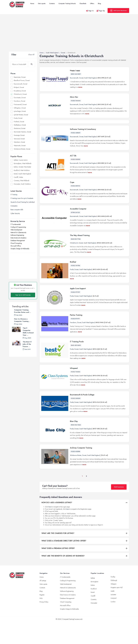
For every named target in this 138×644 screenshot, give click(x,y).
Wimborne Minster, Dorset (22, 149)
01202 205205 (76, 421)
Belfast (93, 600)
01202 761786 (75, 288)
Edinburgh (114, 603)
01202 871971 (75, 341)
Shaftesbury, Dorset (20, 125)
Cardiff (93, 618)
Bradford (94, 611)
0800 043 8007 (76, 74)
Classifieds (83, 4)
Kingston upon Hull (117, 610)
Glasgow (114, 606)
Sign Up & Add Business (23, 295)
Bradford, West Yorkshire (22, 170)
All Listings (43, 603)
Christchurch (74, 265)
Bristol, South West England (22, 174)
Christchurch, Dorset (20, 94)
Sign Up (101, 11)
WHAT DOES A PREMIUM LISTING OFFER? (58, 571)
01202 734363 (75, 394)
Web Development (16, 230)
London (113, 624)
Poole (72, 292)
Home (32, 4)
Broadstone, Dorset (20, 91)
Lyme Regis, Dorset (20, 111)
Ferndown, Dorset (19, 101)
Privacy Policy (44, 624)
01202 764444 (76, 101)
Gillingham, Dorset (20, 108)
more (80, 87)
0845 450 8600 (76, 368)
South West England (90, 78)
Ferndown (73, 345)
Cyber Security (15, 213)
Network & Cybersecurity (18, 232)
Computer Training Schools (67, 4)
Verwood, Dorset (19, 139)
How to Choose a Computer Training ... (22, 320)
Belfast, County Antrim (21, 160)
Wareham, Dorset (19, 142)
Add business (119, 509)
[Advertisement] (69, 35)
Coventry (94, 622)
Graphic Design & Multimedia (20, 249)
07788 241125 (75, 235)
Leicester (113, 617)
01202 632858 (75, 474)
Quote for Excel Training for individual (23, 202)
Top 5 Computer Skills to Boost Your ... (28, 332)
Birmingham (95, 604)
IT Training (14, 195)
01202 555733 (75, 208)
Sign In (90, 11)
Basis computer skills (17, 210)
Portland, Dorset (19, 122)
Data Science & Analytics (18, 238)
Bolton (93, 608)
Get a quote (42, 4)
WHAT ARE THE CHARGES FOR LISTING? (58, 556)
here (50, 529)
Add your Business (118, 11)
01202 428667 (76, 155)
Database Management (18, 241)
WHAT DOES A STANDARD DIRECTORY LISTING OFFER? (64, 563)
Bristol (93, 615)
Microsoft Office (16, 246)
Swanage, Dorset (19, 135)
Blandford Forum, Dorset (22, 80)
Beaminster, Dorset (20, 77)
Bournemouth (74, 78)
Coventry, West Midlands (22, 181)
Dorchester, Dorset (20, 98)
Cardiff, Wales (18, 177)
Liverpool (114, 621)
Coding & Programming (18, 227)
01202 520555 (75, 182)
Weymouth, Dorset (20, 146)
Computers (14, 206)
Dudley (113, 599)
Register (42, 617)
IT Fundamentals (16, 224)
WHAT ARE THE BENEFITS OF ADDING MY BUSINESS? (63, 578)
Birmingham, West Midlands (23, 163)
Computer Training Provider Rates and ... (22, 311)
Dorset (81, 78)
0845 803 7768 (76, 261)
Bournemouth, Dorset (20, 84)
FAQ (41, 621)
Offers (92, 4)
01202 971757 (75, 315)
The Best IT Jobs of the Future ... (27, 344)
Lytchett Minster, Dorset (21, 115)
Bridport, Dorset (19, 87)
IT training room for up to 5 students (22, 198)
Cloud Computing (16, 243)
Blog (99, 4)
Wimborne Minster (76, 478)
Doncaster (94, 625)
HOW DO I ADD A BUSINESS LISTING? (57, 525)
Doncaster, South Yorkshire (22, 184)
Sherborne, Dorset (20, 128)
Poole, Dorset (18, 118)
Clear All (31, 55)
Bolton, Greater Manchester (22, 167)
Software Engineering (17, 235)
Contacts (52, 4)
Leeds (113, 613)
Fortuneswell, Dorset (20, 104)
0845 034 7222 (76, 447)
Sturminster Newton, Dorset (22, 132)
